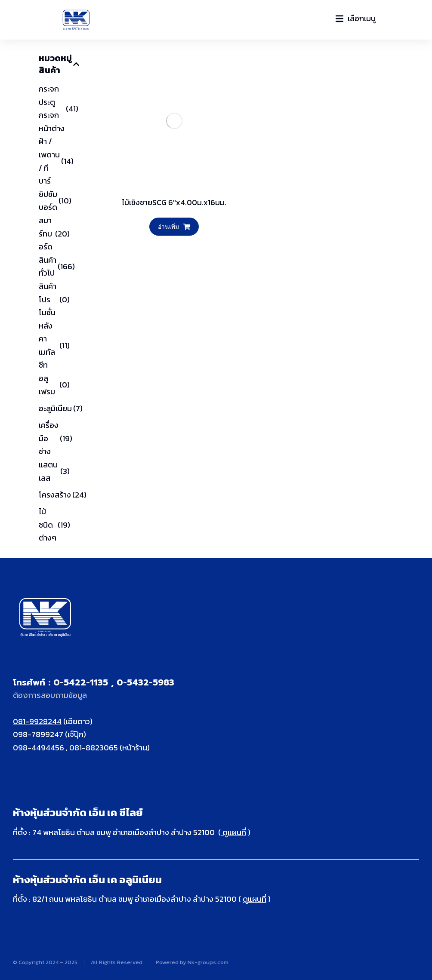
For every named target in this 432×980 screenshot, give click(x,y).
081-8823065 (94, 748)
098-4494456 (39, 748)
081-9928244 (37, 721)
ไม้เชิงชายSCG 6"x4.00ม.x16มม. (174, 202)
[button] (356, 19)
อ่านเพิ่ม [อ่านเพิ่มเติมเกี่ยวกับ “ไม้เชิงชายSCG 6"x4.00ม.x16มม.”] (174, 226)
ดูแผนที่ (233, 832)
